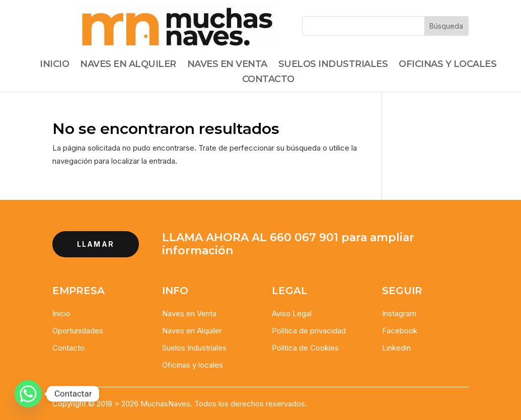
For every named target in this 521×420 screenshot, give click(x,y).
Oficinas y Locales (448, 65)
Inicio (54, 65)
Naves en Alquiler (192, 331)
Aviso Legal (292, 313)
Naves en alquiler (128, 65)
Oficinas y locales (193, 365)
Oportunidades (78, 331)
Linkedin (396, 348)
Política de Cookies (305, 348)
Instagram (399, 313)
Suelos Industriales (333, 65)
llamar (96, 244)
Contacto (268, 80)
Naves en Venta (227, 65)
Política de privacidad (309, 331)
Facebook (400, 331)
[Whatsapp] (28, 394)
